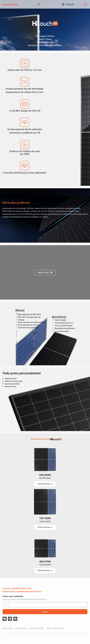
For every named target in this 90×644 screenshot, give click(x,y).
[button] (86, 4)
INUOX (41, 628)
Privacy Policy (7, 628)
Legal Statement (21, 628)
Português (68, 4)
